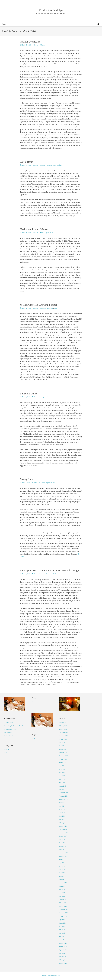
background (44, 397)
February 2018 (63, 823)
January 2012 (63, 963)
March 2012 (62, 956)
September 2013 (64, 920)
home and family (58, 165)
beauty (43, 45)
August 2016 (63, 860)
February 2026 (63, 726)
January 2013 (63, 943)
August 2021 (63, 763)
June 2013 (62, 930)
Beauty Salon (27, 479)
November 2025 (64, 736)
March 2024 (62, 749)
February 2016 (63, 880)
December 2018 (63, 793)
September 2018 (64, 799)
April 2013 (62, 936)
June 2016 (62, 866)
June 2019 (62, 776)
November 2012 (64, 946)
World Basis (26, 162)
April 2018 (62, 816)
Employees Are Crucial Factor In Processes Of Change (49, 570)
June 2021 (62, 769)
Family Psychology (47, 165)
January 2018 (63, 826)
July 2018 (62, 806)
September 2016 (64, 856)
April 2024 (62, 746)
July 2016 (62, 863)
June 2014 (62, 890)
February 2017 (63, 850)
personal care (51, 483)
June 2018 (62, 809)
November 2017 (64, 833)
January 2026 (63, 729)
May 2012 (62, 953)
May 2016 (62, 870)
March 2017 (62, 846)
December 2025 (63, 733)
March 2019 (62, 786)
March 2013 (62, 940)
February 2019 (63, 789)
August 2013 (63, 923)
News (36, 45)
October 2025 (63, 739)
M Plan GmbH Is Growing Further (38, 305)
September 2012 (64, 950)
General (6, 749)
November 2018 (64, 796)
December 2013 (63, 910)
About (4, 24)
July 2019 (62, 773)
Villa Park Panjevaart (10, 729)
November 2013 (64, 913)
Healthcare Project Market (34, 229)
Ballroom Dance (29, 394)
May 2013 (62, 933)
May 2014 (62, 893)
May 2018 (62, 813)
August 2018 (63, 803)
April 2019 (62, 783)
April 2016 (62, 873)
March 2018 (62, 819)
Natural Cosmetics (30, 42)
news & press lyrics (47, 233)
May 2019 (62, 779)
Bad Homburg (8, 733)
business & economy (47, 308)
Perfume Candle (9, 736)
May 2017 (62, 840)
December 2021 (63, 756)
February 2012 (63, 960)
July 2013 (62, 926)
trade (56, 308)
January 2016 (63, 883)
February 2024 (63, 753)
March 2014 (62, 900)
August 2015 (63, 886)
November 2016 (64, 853)
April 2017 (62, 843)
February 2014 (63, 903)
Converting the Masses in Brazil (13, 726)
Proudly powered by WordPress (51, 976)
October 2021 (63, 759)
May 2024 (62, 743)
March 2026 (62, 723)
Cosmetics (44, 483)
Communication (9, 723)
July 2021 (62, 766)
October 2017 (63, 836)
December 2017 (63, 830)
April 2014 (62, 896)
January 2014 (63, 906)
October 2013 (63, 916)
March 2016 (62, 876)
